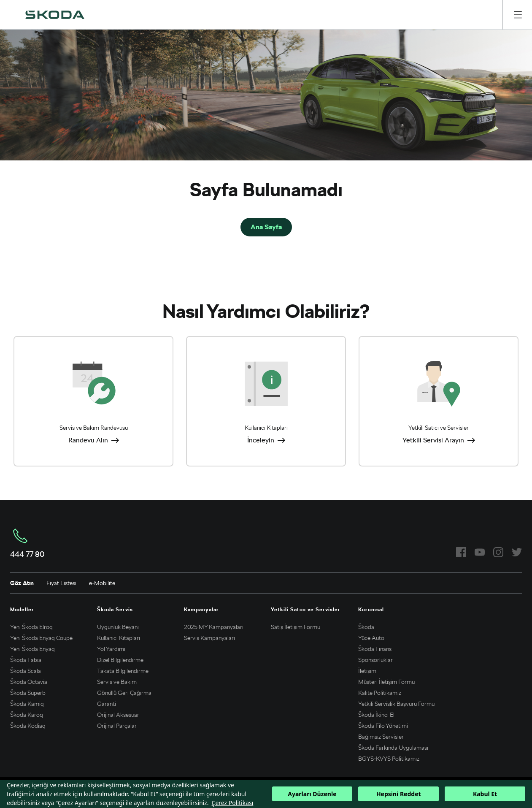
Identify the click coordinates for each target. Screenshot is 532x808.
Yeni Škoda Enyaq (32, 649)
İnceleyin (261, 440)
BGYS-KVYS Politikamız (389, 759)
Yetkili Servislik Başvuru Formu (396, 704)
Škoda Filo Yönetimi (383, 726)
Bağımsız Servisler (381, 737)
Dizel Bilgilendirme (120, 660)
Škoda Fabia (26, 660)
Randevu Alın (88, 440)
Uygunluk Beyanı (118, 627)
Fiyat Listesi (61, 583)
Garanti (107, 704)
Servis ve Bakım (117, 682)
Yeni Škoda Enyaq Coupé (41, 638)
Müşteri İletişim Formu (386, 682)
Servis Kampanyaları (209, 638)
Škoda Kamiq (27, 704)
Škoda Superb (28, 693)
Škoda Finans (375, 649)
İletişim (367, 671)
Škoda (366, 627)
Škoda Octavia (29, 682)
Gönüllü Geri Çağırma (124, 693)
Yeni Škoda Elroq (31, 627)
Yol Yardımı (111, 649)
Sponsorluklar (375, 660)
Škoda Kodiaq (28, 726)
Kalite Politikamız (380, 693)
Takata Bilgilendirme (123, 671)
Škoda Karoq (27, 715)
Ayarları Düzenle (312, 794)
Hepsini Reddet (399, 794)
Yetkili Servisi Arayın (433, 440)
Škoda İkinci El (376, 715)
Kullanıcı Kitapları (119, 638)
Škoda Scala (26, 671)
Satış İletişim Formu (296, 627)
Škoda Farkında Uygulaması (393, 748)
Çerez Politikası (233, 803)
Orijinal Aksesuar (118, 715)
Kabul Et (485, 794)
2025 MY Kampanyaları (214, 627)
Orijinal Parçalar (117, 726)
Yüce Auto (371, 638)
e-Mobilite (102, 583)
